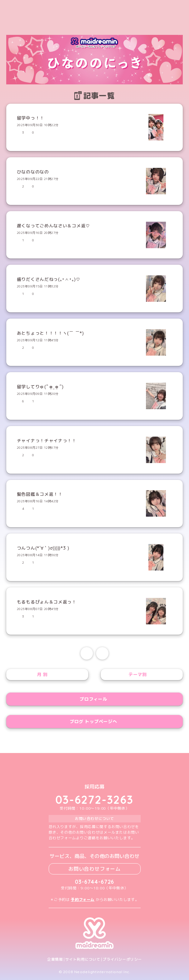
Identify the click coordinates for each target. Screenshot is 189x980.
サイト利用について (83, 959)
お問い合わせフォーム (94, 869)
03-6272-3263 (94, 800)
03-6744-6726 (95, 882)
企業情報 (55, 959)
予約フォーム (83, 900)
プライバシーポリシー (122, 959)
